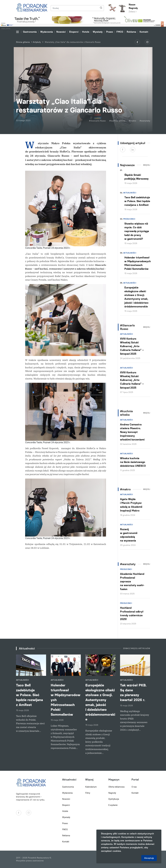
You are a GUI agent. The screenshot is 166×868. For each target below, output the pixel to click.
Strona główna (23, 42)
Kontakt (144, 32)
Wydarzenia (47, 32)
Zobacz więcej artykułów (137, 648)
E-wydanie (113, 805)
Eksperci (74, 32)
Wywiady (98, 32)
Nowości (61, 32)
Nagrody (112, 793)
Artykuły (37, 42)
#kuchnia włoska (117, 121)
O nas (134, 787)
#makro (132, 121)
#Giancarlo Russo (97, 121)
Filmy (88, 793)
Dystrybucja (114, 799)
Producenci (129, 219)
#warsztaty (145, 121)
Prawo (110, 32)
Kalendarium (91, 787)
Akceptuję (149, 858)
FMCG (120, 32)
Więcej (147, 165)
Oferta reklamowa (116, 787)
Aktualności (130, 193)
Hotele (86, 32)
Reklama (131, 32)
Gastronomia (30, 32)
